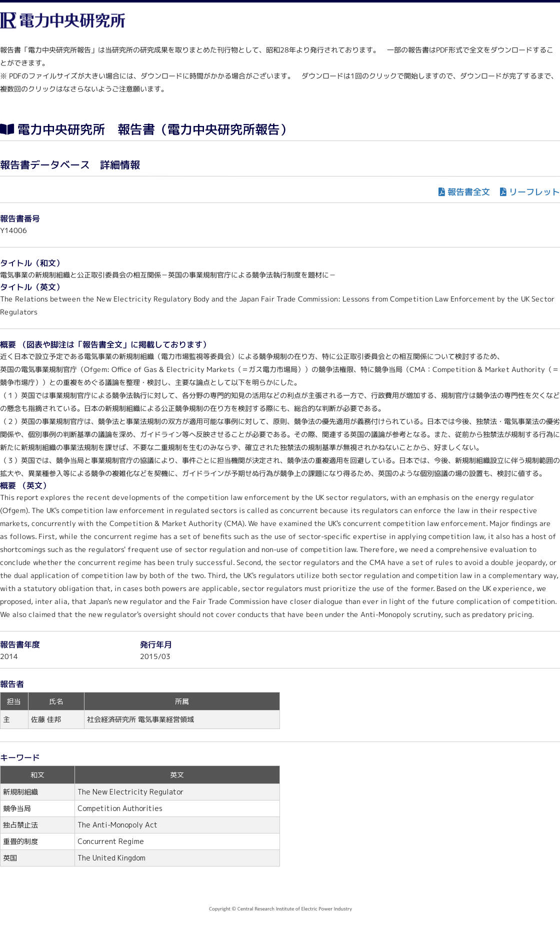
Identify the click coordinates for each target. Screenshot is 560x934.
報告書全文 (469, 192)
